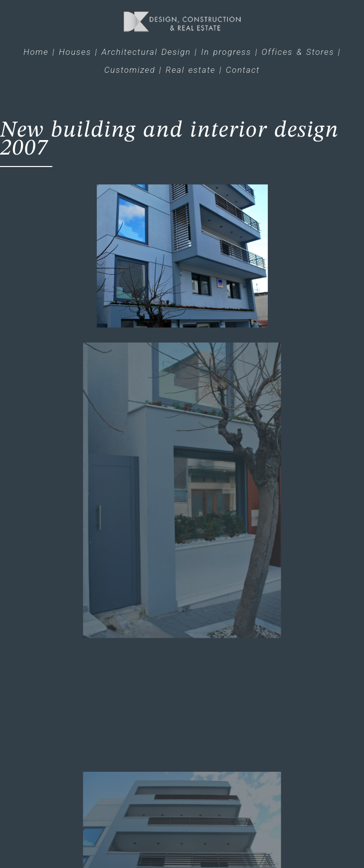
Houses (75, 52)
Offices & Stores (298, 52)
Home (36, 52)
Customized (130, 70)
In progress (226, 52)
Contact (243, 70)
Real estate (190, 70)
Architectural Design (146, 52)
